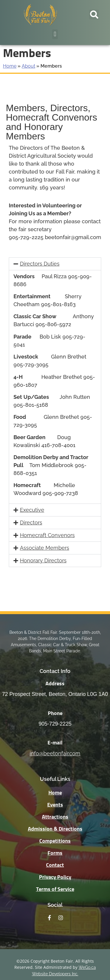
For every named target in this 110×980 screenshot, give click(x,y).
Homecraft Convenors (47, 535)
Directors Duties (40, 264)
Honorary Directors (43, 560)
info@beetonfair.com (55, 753)
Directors (31, 522)
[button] (94, 15)
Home (10, 66)
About (28, 66)
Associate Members (45, 548)
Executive (32, 510)
